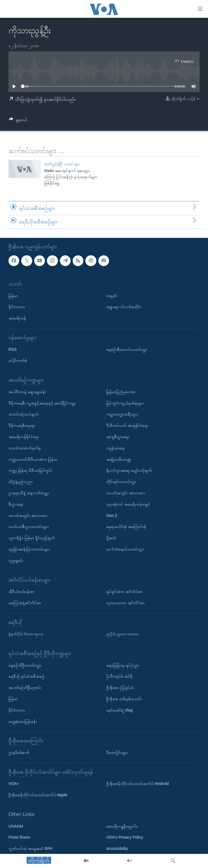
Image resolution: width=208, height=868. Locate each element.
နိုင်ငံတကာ (17, 307)
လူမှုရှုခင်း (16, 560)
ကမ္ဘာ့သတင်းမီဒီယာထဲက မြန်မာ (33, 459)
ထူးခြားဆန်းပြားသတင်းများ (29, 549)
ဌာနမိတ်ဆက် (19, 752)
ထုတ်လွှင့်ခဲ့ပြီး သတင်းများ (62, 164)
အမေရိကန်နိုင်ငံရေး (24, 437)
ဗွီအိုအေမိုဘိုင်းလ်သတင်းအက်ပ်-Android (137, 784)
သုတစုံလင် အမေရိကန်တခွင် (128, 504)
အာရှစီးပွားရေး (118, 437)
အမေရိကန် (17, 318)
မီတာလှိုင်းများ (117, 752)
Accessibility (117, 849)
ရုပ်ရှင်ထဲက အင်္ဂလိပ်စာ (124, 591)
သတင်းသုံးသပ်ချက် (24, 414)
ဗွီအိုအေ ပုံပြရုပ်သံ (120, 688)
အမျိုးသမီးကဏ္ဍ (119, 459)
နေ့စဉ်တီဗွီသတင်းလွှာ (25, 665)
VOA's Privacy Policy (125, 837)
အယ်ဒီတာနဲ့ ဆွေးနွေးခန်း (27, 391)
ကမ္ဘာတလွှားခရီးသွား (122, 414)
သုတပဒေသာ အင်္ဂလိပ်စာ (125, 603)
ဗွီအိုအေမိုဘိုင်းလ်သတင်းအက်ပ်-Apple (38, 795)
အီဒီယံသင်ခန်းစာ (21, 591)
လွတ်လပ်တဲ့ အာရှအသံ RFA (30, 849)
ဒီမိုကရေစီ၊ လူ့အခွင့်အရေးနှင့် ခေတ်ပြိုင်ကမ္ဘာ (42, 403)
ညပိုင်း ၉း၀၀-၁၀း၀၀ (122, 634)
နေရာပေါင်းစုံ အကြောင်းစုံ (126, 527)
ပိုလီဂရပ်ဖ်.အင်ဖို (119, 676)
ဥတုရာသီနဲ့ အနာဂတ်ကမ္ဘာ (29, 493)
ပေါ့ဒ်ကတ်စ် (18, 360)
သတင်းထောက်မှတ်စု (25, 448)
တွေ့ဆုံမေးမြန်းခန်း (23, 721)
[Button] (18, 121)
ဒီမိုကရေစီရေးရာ (22, 425)
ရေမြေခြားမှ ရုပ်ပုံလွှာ (123, 665)
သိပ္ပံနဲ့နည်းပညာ (21, 482)
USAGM (16, 826)
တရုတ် (111, 295)
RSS (13, 349)
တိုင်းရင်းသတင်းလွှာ (121, 482)
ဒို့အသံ (111, 538)
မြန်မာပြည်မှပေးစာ (121, 391)
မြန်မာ (13, 295)
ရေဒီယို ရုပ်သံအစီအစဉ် (27, 676)
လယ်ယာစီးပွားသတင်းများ (29, 527)
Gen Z (112, 515)
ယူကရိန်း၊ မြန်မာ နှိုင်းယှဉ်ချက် (32, 538)
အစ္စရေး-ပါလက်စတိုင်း (124, 307)
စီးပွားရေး (16, 504)
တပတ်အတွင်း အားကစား (28, 515)
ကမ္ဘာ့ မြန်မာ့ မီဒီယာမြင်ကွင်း (30, 470)
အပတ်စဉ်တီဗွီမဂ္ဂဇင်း (25, 688)
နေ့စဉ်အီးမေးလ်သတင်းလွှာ (127, 349)
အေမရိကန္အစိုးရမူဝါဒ (122, 826)
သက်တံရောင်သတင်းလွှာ (125, 549)
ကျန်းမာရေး (116, 448)
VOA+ (14, 784)
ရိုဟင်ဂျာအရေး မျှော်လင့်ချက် (129, 470)
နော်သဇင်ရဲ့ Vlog (119, 710)
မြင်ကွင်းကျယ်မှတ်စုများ (125, 403)
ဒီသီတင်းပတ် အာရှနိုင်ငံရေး (127, 425)
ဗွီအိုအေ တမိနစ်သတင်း (124, 699)
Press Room (19, 837)
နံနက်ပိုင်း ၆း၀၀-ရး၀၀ (26, 634)
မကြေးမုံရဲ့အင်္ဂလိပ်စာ (25, 603)
